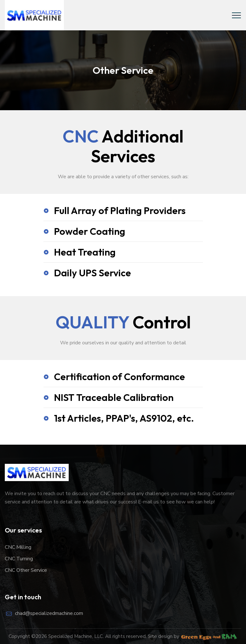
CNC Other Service (26, 570)
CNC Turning (19, 559)
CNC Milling (18, 547)
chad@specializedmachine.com (49, 613)
